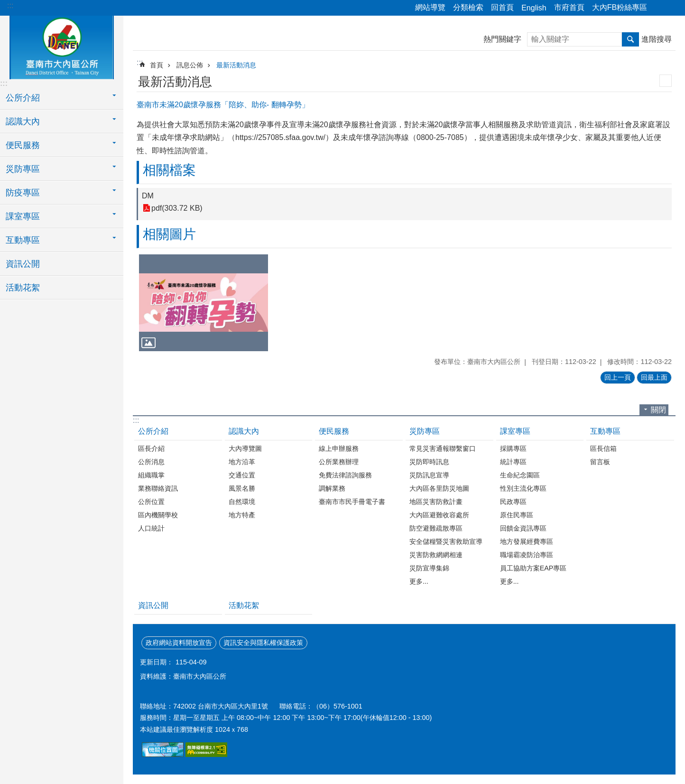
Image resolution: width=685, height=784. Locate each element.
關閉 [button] (658, 410)
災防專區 (425, 431)
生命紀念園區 (520, 475)
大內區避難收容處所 (439, 515)
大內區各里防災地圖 (439, 488)
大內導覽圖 (245, 448)
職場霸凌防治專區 (527, 555)
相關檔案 (169, 170)
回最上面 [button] (654, 377)
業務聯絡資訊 (158, 488)
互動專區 (605, 431)
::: (10, 5)
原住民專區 (517, 515)
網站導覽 (430, 7)
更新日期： (157, 662)
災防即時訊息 (429, 462)
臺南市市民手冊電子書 (352, 502)
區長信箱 (603, 448)
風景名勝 (242, 488)
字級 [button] (672, 8)
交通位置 (242, 475)
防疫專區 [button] (23, 193)
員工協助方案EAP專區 (533, 568)
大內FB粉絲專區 (620, 7)
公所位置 (151, 502)
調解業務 (332, 488)
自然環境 (242, 502)
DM (148, 196)
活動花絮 (23, 288)
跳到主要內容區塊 (5, 5)
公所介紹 (153, 431)
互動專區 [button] (23, 240)
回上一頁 (618, 377)
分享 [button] (659, 8)
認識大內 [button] (23, 121)
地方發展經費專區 (527, 541)
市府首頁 (569, 7)
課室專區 (515, 431)
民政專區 (513, 502)
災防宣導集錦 (429, 568)
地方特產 (242, 515)
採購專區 (513, 448)
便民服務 (334, 431)
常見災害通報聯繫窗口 (443, 448)
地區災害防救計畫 (436, 502)
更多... (419, 581)
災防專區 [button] (23, 169)
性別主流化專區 (523, 488)
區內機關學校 (158, 515)
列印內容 (666, 81)
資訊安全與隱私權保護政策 (263, 643)
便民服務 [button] (23, 145)
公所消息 (151, 462)
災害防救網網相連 (436, 555)
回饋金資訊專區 (523, 528)
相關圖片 (169, 234)
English (534, 8)
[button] (204, 303)
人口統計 (151, 528)
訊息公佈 (190, 65)
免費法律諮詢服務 (345, 475)
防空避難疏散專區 (436, 528)
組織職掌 (151, 475)
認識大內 (244, 431)
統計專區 (513, 462)
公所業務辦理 (339, 462)
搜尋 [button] (630, 39)
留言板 (600, 462)
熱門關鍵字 (502, 39)
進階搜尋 (657, 39)
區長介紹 (151, 448)
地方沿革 (242, 462)
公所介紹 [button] (23, 98)
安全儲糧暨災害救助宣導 (446, 541)
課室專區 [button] (23, 216)
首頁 (157, 65)
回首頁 (502, 7)
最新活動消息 (236, 65)
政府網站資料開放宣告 (179, 643)
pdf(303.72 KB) (177, 208)
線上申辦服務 (339, 448)
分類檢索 (468, 7)
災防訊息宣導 (429, 475)
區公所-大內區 (62, 46)
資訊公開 (23, 264)
